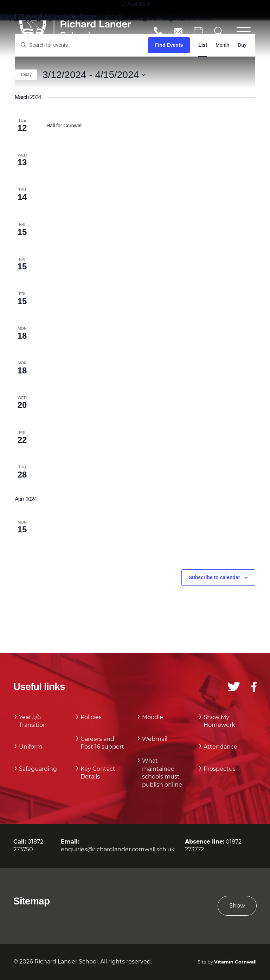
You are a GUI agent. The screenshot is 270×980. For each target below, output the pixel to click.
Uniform (31, 747)
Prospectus (220, 769)
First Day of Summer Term (48, 17)
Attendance (220, 747)
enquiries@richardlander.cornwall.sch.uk (178, 31)
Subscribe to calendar (214, 577)
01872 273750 (158, 31)
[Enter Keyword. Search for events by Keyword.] (82, 45)
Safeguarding (38, 769)
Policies (91, 717)
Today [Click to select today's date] (26, 75)
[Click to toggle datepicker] (94, 75)
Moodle (153, 717)
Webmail (155, 739)
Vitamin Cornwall (235, 962)
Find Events (169, 45)
